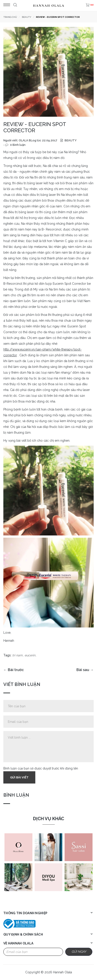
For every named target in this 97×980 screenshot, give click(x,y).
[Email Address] (33, 952)
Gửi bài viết (19, 777)
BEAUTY (70, 140)
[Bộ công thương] (19, 924)
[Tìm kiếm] (15, 6)
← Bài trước (14, 670)
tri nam (17, 655)
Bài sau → (85, 670)
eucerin (30, 655)
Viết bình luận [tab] (22, 684)
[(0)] (89, 6)
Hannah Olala (62, 972)
